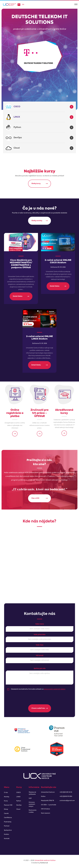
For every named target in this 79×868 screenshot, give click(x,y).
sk (19, 5)
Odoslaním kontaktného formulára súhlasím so (38, 689)
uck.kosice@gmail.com (67, 801)
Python (17, 127)
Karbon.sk (44, 863)
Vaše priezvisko (40, 634)
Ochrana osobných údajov (32, 804)
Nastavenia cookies (33, 811)
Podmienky (8, 822)
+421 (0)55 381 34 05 (66, 792)
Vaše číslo (40, 645)
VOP (30, 798)
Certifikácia (8, 818)
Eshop (6, 809)
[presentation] (40, 698)
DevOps (18, 138)
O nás (6, 793)
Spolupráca (8, 830)
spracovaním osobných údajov (55, 689)
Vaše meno (40, 624)
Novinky (7, 797)
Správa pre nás (40, 668)
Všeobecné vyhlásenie (32, 793)
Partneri (7, 826)
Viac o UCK (35, 498)
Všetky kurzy (36, 184)
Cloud (17, 148)
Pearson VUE (8, 805)
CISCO (17, 107)
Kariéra (6, 834)
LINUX (17, 117)
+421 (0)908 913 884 (66, 796)
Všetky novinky (37, 221)
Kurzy (6, 801)
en (23, 5)
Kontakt (7, 839)
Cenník (6, 814)
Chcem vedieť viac (38, 708)
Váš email (40, 655)
